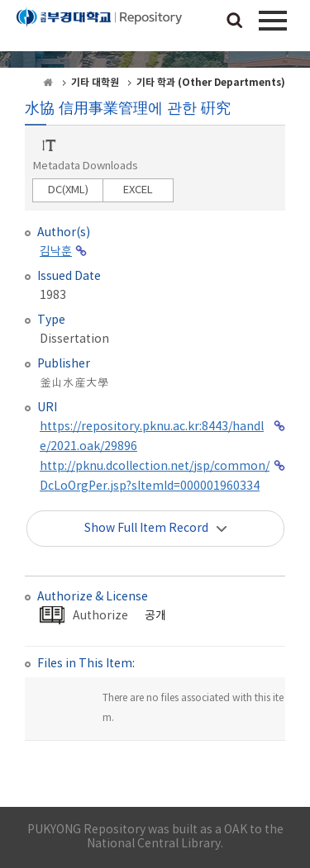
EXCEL (138, 190)
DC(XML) (68, 190)
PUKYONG (99, 29)
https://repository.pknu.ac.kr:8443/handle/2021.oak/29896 (152, 437)
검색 (235, 21)
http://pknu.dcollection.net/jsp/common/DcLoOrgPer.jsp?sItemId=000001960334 (155, 477)
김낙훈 (56, 252)
